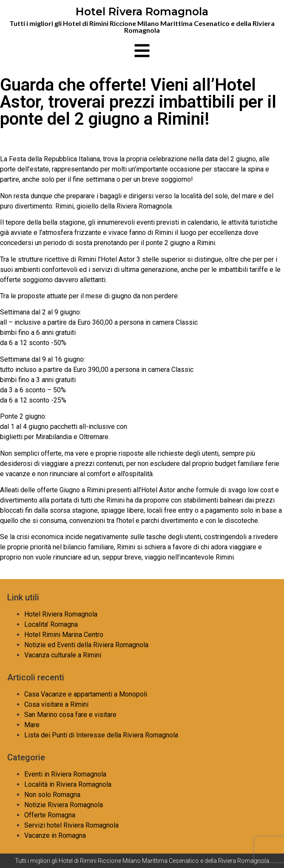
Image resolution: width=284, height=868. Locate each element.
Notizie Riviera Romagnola (64, 805)
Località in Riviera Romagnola (68, 784)
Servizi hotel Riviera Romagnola (71, 825)
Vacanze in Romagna (55, 835)
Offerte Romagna (50, 815)
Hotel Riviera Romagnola (61, 614)
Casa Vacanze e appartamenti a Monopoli (86, 694)
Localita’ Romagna (51, 624)
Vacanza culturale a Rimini (63, 655)
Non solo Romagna (52, 795)
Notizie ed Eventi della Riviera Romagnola (86, 645)
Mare (32, 725)
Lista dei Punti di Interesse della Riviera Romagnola (101, 735)
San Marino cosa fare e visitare (70, 715)
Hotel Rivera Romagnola (142, 11)
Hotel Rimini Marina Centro (64, 635)
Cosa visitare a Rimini (56, 704)
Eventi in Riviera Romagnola (65, 774)
